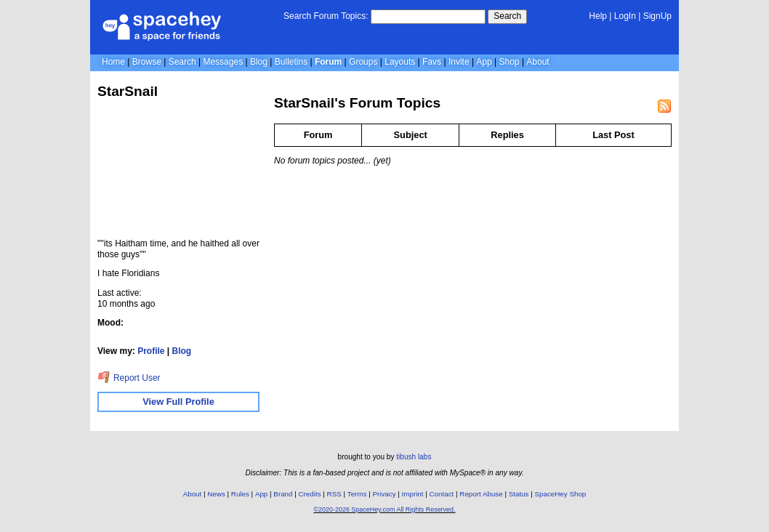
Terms (357, 494)
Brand (283, 494)
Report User (129, 378)
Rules (240, 494)
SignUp (657, 16)
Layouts (400, 62)
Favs (432, 62)
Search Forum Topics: (326, 16)
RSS (334, 494)
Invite (459, 62)
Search (507, 16)
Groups (363, 62)
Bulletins (291, 62)
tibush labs (414, 457)
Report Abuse (481, 494)
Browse (147, 62)
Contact (442, 494)
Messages (223, 62)
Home (113, 62)
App (484, 62)
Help (598, 16)
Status (519, 494)
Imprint (413, 494)
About (538, 62)
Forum (328, 62)
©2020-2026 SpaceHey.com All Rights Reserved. (384, 509)
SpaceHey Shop (561, 494)
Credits (310, 494)
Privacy (384, 494)
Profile (151, 351)
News (216, 494)
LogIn (625, 16)
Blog (259, 62)
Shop (510, 62)
